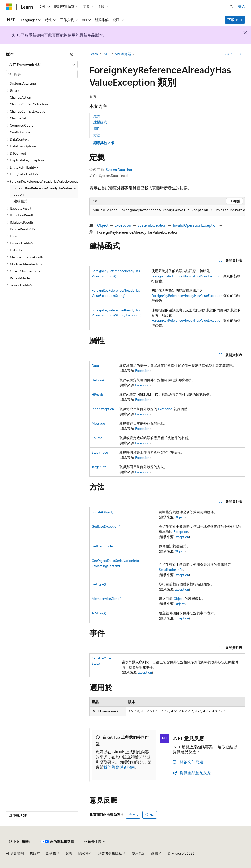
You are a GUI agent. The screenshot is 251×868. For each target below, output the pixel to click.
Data (95, 365)
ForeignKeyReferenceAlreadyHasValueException (187, 276)
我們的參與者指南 (119, 767)
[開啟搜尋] (231, 7)
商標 (155, 853)
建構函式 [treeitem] (21, 201)
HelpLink (98, 380)
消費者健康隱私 (110, 853)
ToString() (99, 613)
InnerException (103, 409)
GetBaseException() (106, 526)
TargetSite (99, 467)
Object (103, 225)
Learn (94, 54)
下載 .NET (235, 20)
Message (98, 423)
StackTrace (100, 452)
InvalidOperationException (195, 225)
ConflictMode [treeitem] (20, 132)
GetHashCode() (103, 546)
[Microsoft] (9, 7)
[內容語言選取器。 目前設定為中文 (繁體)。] (19, 842)
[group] (167, 210)
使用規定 (138, 853)
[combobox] (42, 65)
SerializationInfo (171, 570)
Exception (123, 225)
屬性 (97, 128)
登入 (242, 6)
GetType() (99, 584)
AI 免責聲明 (15, 853)
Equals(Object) (102, 512)
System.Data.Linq (119, 169)
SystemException (152, 225)
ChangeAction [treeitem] (20, 97)
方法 (97, 135)
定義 (97, 116)
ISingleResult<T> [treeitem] (23, 229)
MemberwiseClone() (107, 598)
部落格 (51, 853)
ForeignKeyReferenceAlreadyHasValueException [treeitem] (45, 191)
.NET (106, 54)
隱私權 (84, 853)
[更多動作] (241, 54)
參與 (69, 853)
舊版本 (35, 853)
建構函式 (100, 122)
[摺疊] (72, 54)
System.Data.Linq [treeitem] (23, 83)
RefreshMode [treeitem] (20, 278)
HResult (97, 394)
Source (97, 438)
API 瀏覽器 (123, 54)
